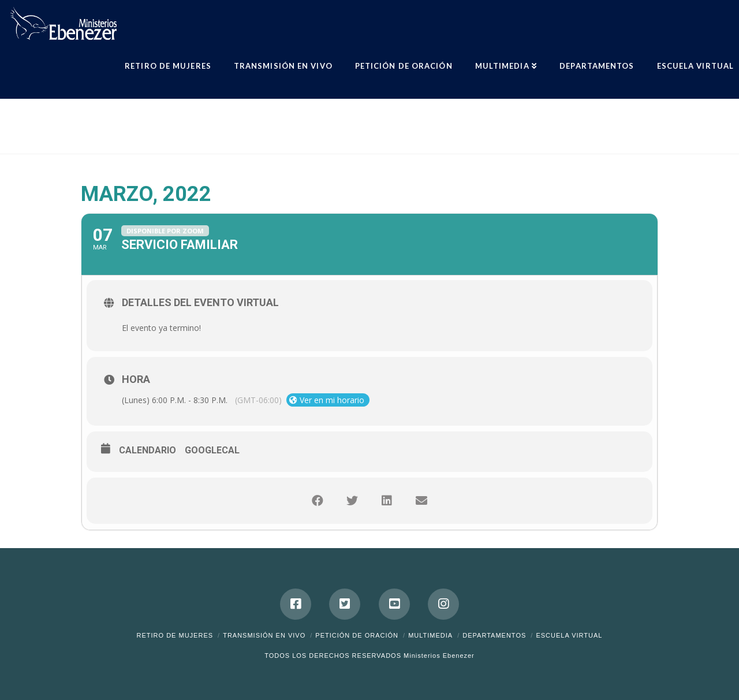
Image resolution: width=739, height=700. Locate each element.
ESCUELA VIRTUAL (569, 635)
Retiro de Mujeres (175, 635)
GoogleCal (212, 450)
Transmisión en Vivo (264, 635)
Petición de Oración (357, 635)
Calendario (148, 450)
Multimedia (430, 635)
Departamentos (494, 635)
